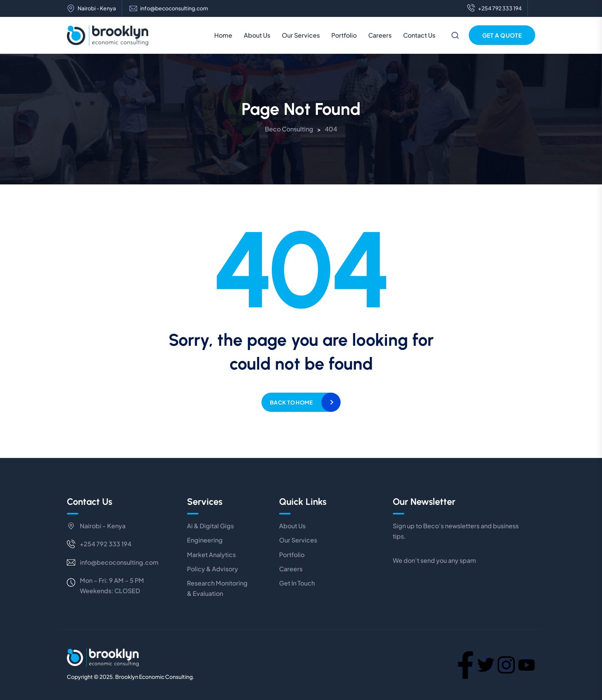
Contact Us (419, 35)
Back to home (291, 402)
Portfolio (344, 35)
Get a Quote (502, 35)
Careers (380, 35)
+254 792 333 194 (495, 8)
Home (223, 35)
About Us (257, 35)
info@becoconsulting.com (174, 8)
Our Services (301, 35)
